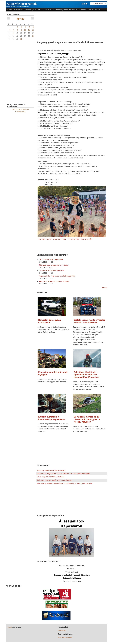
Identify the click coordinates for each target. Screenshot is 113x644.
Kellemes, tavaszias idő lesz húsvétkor (51, 470)
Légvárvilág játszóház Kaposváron (51, 270)
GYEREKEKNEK (19, 10)
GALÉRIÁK (98, 10)
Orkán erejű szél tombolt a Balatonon (51, 477)
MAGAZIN (91, 10)
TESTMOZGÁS (74, 239)
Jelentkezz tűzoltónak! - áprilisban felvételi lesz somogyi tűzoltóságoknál (87, 375)
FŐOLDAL (10, 10)
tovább (105, 288)
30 (21, 39)
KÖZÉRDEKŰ (83, 10)
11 (29, 30)
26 (33, 36)
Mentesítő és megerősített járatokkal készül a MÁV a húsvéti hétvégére (63, 474)
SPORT (65, 10)
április (20, 19)
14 (13, 33)
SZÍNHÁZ (41, 10)
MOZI (35, 10)
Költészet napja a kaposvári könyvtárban (54, 265)
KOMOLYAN (28, 10)
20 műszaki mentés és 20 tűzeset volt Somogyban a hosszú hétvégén (87, 419)
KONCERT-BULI (57, 10)
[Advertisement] (72, 25)
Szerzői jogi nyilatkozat (65, 637)
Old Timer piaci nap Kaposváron (51, 260)
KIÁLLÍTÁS (48, 10)
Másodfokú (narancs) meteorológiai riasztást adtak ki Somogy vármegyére (64, 483)
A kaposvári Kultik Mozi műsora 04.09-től (54, 281)
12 (33, 30)
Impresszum (62, 630)
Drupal (10, 627)
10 (25, 30)
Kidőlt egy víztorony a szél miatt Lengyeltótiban (54, 480)
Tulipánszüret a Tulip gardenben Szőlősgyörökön (57, 276)
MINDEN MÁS (73, 10)
